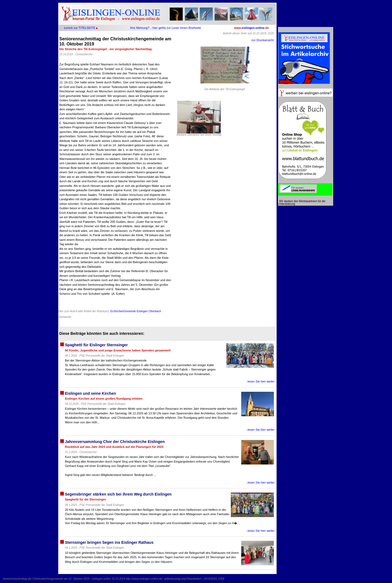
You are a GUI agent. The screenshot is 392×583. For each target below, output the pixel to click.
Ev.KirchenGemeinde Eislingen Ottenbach (136, 311)
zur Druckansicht (263, 40)
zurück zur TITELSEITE (80, 28)
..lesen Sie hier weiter (260, 381)
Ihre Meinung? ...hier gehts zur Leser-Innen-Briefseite (166, 28)
